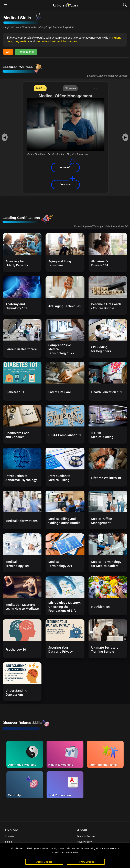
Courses (9, 836)
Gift (8, 52)
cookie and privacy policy (66, 852)
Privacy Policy (84, 842)
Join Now (65, 184)
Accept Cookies (44, 862)
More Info (66, 167)
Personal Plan (26, 52)
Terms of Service (86, 836)
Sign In (9, 842)
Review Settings (86, 862)
